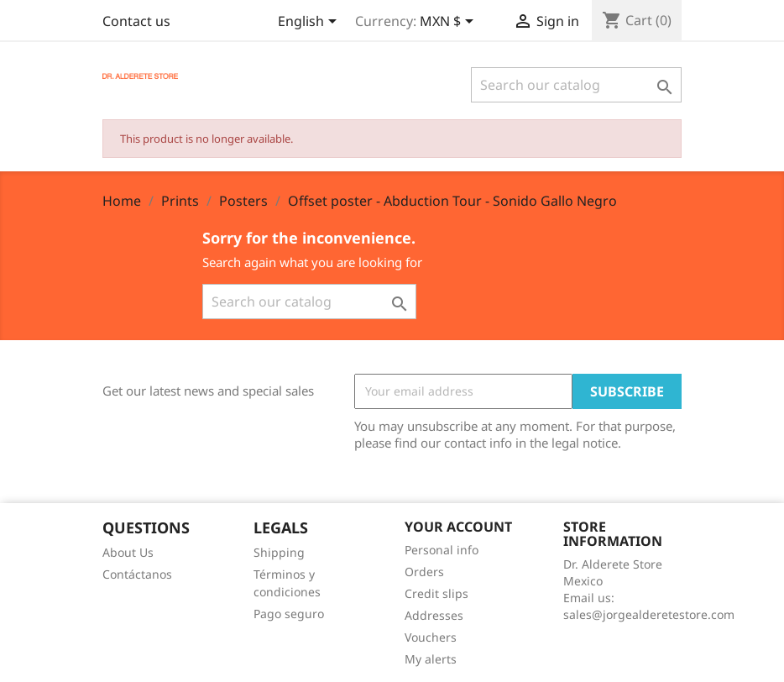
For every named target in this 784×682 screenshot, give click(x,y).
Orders (424, 572)
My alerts (431, 659)
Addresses (434, 615)
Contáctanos (137, 574)
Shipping (279, 552)
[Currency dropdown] (449, 23)
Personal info (442, 550)
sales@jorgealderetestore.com (649, 614)
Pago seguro (289, 614)
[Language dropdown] (310, 23)
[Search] (576, 85)
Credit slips (436, 593)
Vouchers (431, 637)
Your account (458, 527)
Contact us (136, 21)
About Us (128, 552)
